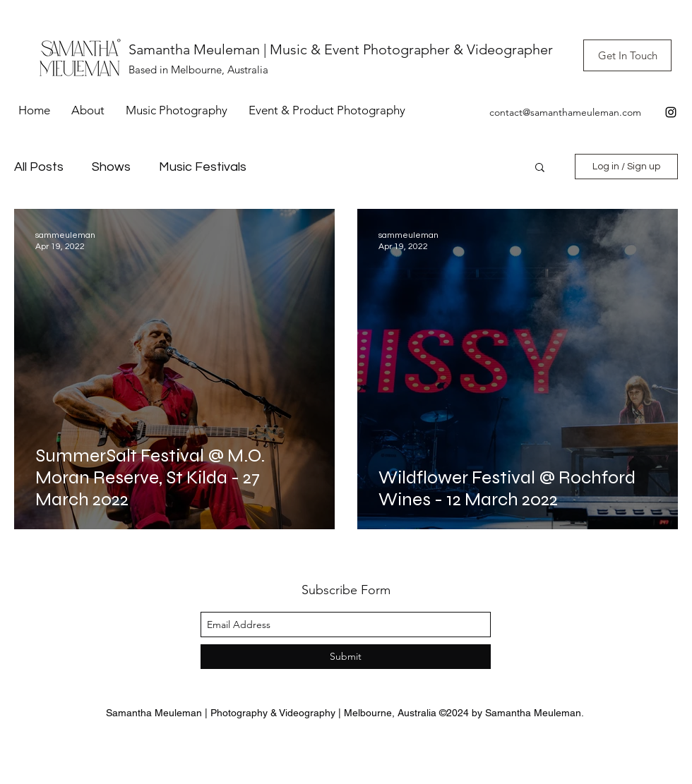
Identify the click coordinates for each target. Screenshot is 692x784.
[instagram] (671, 112)
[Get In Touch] (627, 55)
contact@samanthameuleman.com (565, 112)
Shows (111, 167)
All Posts (39, 167)
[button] (540, 168)
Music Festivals (203, 167)
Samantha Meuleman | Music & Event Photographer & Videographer (341, 49)
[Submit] (346, 657)
